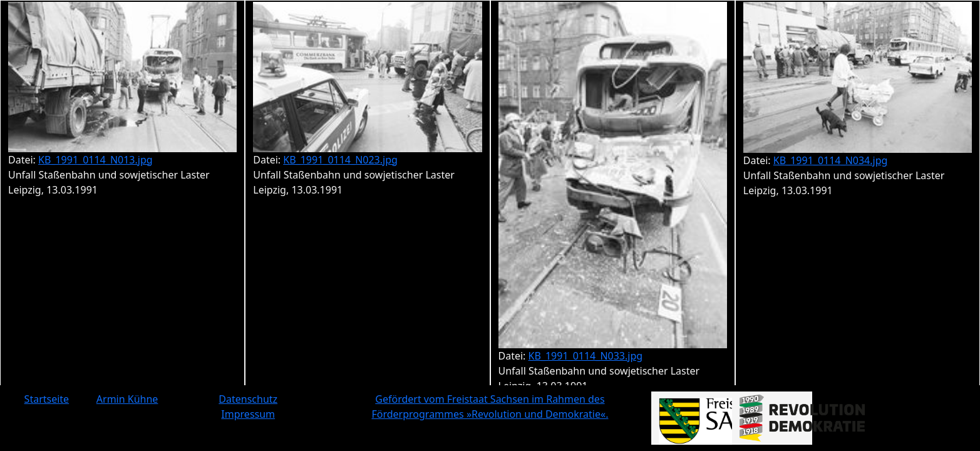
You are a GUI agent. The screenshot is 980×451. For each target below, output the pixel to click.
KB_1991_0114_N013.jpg (95, 160)
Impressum (248, 414)
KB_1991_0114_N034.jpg (831, 160)
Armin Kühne (127, 399)
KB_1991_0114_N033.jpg (586, 356)
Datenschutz (248, 399)
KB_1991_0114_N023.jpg (340, 160)
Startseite (47, 399)
